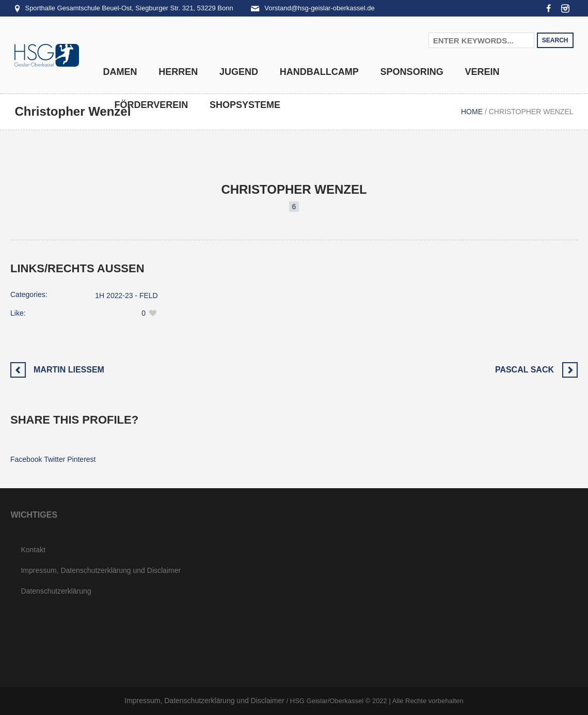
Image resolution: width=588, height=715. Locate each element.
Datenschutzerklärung (56, 591)
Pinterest (81, 459)
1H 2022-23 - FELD (126, 296)
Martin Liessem (69, 370)
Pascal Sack (525, 370)
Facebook (26, 459)
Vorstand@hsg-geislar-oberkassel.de (319, 8)
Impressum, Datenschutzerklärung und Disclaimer (101, 570)
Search (555, 40)
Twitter (54, 459)
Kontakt (33, 550)
